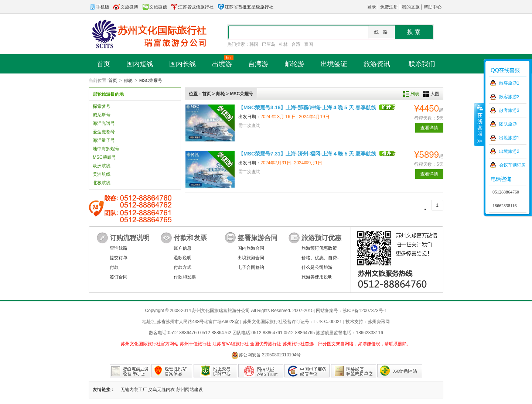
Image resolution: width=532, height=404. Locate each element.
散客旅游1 (509, 83)
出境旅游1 (509, 138)
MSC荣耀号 (151, 81)
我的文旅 (411, 7)
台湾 (296, 44)
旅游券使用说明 (317, 277)
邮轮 (128, 81)
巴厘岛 (269, 44)
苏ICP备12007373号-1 (365, 311)
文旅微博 (126, 7)
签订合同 (119, 277)
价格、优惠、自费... (321, 258)
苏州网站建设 (190, 390)
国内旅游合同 (251, 248)
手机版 (99, 7)
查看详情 (429, 128)
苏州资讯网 (379, 322)
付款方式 (183, 267)
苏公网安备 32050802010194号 (266, 355)
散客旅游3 (509, 110)
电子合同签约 (251, 267)
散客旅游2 (509, 97)
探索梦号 (102, 106)
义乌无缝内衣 (161, 390)
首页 (113, 81)
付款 (114, 267)
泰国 (308, 44)
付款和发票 (185, 277)
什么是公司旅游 (317, 267)
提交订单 (119, 258)
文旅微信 (154, 7)
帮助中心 (433, 7)
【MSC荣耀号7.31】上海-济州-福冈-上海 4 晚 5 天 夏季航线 (307, 154)
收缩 (479, 124)
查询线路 (119, 248)
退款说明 (183, 258)
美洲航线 (102, 174)
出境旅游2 (509, 151)
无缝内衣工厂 (134, 390)
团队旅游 (508, 124)
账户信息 (183, 248)
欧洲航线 (102, 166)
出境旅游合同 (251, 258)
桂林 (283, 44)
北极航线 (102, 183)
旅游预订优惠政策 (319, 248)
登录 (372, 7)
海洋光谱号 (104, 123)
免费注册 (389, 7)
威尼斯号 (102, 115)
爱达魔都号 (104, 132)
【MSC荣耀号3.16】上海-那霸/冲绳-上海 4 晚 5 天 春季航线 (307, 107)
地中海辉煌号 (106, 149)
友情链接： (104, 390)
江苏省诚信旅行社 (192, 7)
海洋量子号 (104, 140)
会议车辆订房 (512, 165)
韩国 (254, 44)
